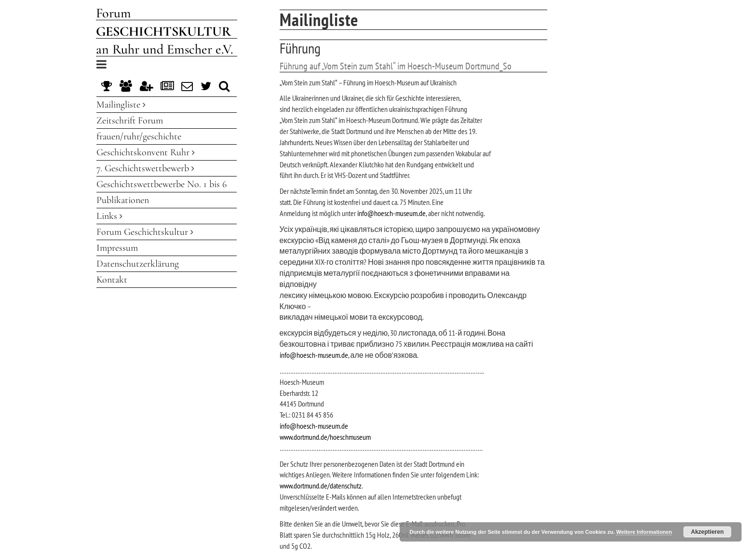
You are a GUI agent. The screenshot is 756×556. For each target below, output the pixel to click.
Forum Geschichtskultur (145, 232)
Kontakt (112, 280)
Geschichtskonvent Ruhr (146, 152)
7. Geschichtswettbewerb (145, 168)
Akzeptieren (707, 532)
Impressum (117, 248)
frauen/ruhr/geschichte (139, 136)
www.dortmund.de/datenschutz (321, 486)
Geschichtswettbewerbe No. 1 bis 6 (162, 184)
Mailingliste (121, 105)
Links (109, 216)
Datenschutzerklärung (138, 264)
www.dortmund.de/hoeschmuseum (325, 437)
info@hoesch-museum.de (391, 213)
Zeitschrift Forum (130, 121)
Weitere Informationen (644, 532)
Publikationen (123, 200)
